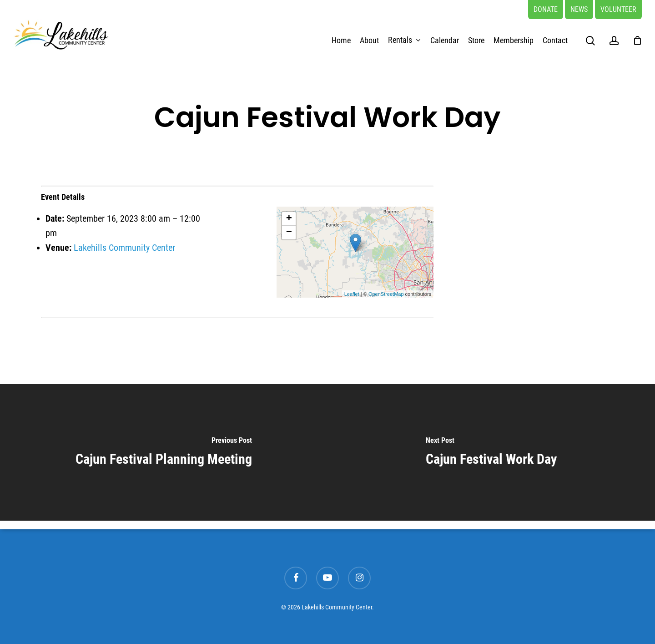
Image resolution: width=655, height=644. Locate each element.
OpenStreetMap (386, 294)
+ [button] (289, 219)
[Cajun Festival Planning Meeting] (164, 452)
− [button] (289, 233)
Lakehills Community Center (124, 248)
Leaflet (352, 294)
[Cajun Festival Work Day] (491, 452)
